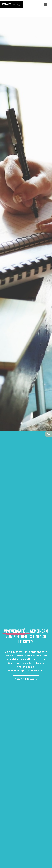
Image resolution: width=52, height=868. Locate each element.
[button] (46, 4)
